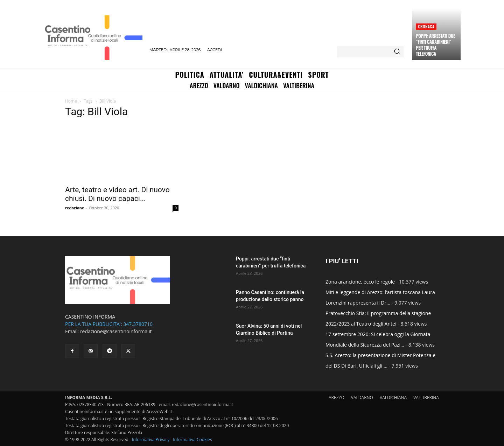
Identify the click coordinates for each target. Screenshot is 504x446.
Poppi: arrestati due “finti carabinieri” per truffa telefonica (435, 45)
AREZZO (337, 398)
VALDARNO (362, 398)
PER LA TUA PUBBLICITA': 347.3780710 (109, 324)
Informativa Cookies (192, 440)
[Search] (397, 52)
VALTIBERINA (426, 398)
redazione (75, 208)
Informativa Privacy (151, 440)
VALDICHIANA (393, 398)
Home (71, 101)
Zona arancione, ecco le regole (360, 282)
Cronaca (426, 26)
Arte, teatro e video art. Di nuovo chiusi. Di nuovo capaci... (117, 194)
